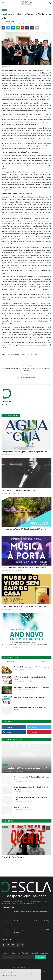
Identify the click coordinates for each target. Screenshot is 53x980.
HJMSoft (40, 967)
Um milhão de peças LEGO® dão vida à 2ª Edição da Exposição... (31, 788)
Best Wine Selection (14, 354)
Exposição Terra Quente (13, 857)
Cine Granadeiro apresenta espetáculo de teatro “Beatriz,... (32, 921)
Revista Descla (8, 22)
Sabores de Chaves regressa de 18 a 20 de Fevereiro (31, 667)
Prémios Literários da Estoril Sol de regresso (18, 490)
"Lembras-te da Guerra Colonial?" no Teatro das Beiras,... (30, 709)
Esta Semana (10, 661)
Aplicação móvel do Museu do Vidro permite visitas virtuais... (24, 606)
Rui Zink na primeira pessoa (26, 378)
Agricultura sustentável (22, 807)
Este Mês (26, 661)
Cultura (4, 10)
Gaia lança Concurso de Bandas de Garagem (29, 697)
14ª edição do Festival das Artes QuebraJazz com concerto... (31, 798)
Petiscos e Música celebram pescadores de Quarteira (30, 912)
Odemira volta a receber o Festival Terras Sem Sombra (32, 687)
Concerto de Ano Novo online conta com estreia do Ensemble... (25, 645)
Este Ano (43, 661)
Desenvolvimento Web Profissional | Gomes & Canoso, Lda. (32, 778)
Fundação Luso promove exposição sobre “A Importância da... (25, 452)
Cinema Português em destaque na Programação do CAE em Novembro (32, 931)
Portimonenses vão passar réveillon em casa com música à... (25, 568)
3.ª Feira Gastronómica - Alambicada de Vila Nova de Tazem (32, 678)
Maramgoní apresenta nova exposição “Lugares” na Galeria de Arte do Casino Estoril (26, 369)
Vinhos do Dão (32, 354)
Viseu (24, 354)
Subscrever (40, 957)
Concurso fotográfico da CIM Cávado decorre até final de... (24, 529)
